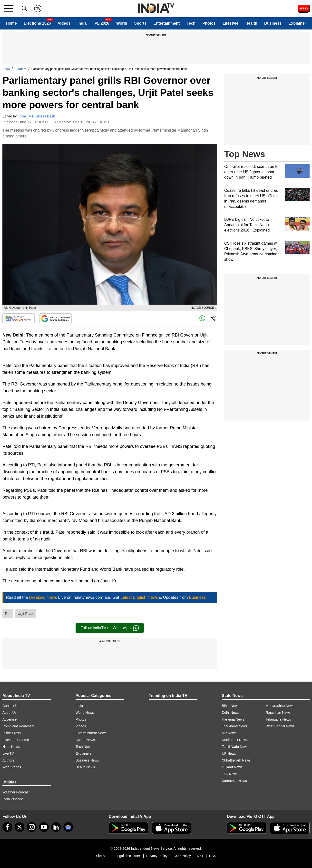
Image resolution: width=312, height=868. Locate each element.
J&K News (230, 774)
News (6, 69)
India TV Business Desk (37, 116)
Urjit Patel (26, 613)
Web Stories (12, 767)
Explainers (83, 753)
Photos (209, 23)
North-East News (235, 740)
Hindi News (11, 747)
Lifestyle (230, 23)
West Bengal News (280, 726)
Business (273, 23)
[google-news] (68, 827)
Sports (140, 23)
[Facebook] (7, 827)
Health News (85, 767)
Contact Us (11, 706)
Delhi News (230, 713)
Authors (8, 760)
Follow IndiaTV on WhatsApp (110, 628)
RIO (200, 856)
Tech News (84, 747)
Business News (87, 760)
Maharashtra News (280, 706)
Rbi (8, 613)
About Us (10, 713)
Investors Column (16, 740)
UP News (229, 753)
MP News (229, 733)
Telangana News (278, 719)
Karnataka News (234, 781)
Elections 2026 (37, 23)
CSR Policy (182, 856)
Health (251, 23)
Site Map (102, 856)
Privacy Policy (157, 856)
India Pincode (13, 799)
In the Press (12, 733)
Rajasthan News (278, 713)
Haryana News (233, 719)
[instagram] (32, 827)
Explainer (297, 23)
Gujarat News (232, 767)
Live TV (8, 753)
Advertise (10, 719)
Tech (191, 23)
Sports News (85, 740)
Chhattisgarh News (236, 760)
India (82, 23)
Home (11, 23)
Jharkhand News (234, 726)
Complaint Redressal (18, 726)
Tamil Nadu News (235, 747)
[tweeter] (19, 827)
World (122, 23)
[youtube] (44, 827)
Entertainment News (91, 733)
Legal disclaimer (128, 856)
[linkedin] (56, 827)
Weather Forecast (16, 792)
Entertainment (167, 23)
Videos (64, 23)
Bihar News (231, 706)
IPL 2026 (102, 23)
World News (85, 713)
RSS (213, 856)
